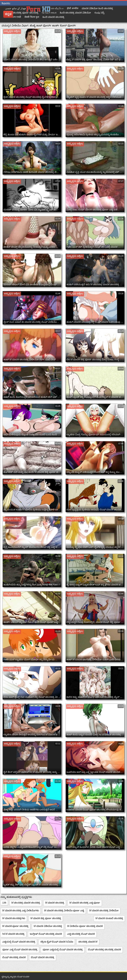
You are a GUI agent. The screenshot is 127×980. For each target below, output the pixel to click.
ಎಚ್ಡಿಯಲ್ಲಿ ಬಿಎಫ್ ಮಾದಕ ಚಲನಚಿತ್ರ (19, 942)
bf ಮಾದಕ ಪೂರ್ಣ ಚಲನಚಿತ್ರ (15, 926)
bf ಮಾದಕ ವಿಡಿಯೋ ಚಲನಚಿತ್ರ (48, 926)
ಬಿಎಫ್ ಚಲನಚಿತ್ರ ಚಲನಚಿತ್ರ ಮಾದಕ (104, 949)
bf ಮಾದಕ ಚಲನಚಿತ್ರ (55, 903)
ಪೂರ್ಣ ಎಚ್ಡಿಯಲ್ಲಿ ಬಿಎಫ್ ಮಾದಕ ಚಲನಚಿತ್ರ (63, 949)
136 (4, 903)
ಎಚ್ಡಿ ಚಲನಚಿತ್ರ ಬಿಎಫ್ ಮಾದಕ (81, 934)
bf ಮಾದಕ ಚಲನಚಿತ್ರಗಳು (14, 918)
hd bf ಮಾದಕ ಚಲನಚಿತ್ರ (13, 934)
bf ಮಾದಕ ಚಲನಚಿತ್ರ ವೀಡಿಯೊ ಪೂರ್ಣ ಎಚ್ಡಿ (64, 910)
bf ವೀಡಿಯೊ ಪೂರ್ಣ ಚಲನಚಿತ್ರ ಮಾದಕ (85, 926)
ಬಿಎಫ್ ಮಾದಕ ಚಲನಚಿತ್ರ (43, 957)
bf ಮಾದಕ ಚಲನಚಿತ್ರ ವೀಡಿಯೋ (104, 910)
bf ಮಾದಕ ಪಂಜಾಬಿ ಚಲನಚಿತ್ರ (109, 918)
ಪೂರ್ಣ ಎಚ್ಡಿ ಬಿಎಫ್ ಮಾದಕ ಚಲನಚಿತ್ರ (20, 949)
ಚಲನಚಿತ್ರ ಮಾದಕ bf (88, 942)
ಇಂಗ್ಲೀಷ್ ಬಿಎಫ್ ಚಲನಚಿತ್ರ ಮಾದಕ (46, 934)
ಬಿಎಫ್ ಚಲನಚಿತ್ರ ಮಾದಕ (14, 957)
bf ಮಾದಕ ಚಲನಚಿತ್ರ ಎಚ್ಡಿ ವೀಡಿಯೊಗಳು (21, 910)
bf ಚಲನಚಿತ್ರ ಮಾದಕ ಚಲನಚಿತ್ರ (26, 903)
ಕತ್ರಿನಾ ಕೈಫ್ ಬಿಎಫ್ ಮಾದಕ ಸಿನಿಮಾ (57, 942)
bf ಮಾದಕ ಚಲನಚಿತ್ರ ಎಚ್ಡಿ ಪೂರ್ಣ (85, 903)
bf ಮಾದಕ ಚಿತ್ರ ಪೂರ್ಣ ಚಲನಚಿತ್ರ (46, 918)
